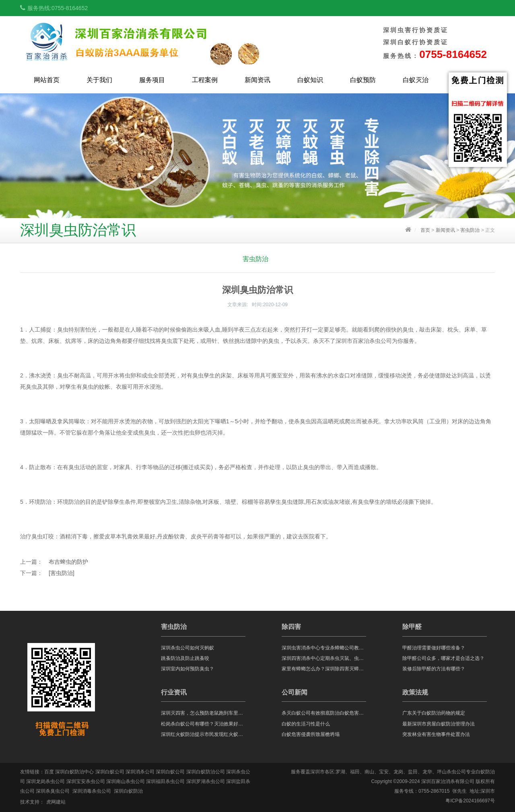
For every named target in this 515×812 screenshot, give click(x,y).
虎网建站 (56, 802)
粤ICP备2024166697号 (470, 801)
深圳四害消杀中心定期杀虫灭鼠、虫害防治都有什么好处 (324, 658)
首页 (425, 230)
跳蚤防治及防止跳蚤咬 (185, 658)
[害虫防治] (62, 573)
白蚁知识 (310, 80)
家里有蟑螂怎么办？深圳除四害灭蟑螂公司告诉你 (324, 669)
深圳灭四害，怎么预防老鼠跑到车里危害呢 (203, 713)
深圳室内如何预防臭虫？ (187, 669)
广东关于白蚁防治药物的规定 (434, 713)
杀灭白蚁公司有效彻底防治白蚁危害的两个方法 (324, 713)
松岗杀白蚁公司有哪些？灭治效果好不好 (203, 724)
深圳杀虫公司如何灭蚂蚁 (187, 648)
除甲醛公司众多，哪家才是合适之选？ (443, 658)
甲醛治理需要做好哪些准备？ (434, 648)
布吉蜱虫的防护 (68, 562)
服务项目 (152, 80)
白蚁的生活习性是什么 (306, 724)
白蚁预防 (363, 80)
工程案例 (205, 80)
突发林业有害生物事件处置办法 (436, 734)
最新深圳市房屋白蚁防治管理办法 (439, 724)
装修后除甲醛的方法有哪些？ (434, 669)
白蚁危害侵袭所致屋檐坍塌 (311, 734)
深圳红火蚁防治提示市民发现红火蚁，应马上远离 (203, 734)
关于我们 (99, 80)
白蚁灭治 (416, 80)
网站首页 (47, 80)
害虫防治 (470, 230)
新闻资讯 (257, 80)
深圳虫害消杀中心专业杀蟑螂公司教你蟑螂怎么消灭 (324, 648)
